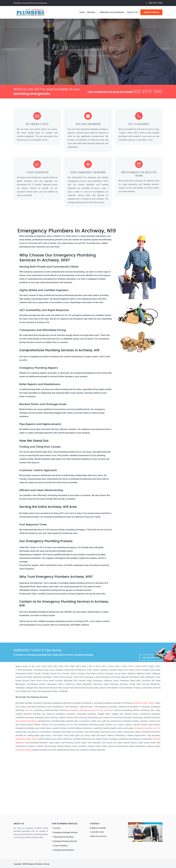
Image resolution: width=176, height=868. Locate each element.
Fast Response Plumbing (63, 836)
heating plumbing (23, 749)
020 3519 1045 (156, 3)
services (28, 710)
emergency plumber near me (147, 728)
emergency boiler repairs (143, 703)
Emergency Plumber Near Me (65, 841)
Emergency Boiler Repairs (112, 12)
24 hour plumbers (105, 710)
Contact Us (132, 12)
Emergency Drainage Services (65, 832)
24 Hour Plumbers (61, 845)
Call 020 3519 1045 (151, 652)
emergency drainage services (82, 710)
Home (82, 12)
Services (91, 12)
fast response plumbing (26, 721)
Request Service (151, 12)
